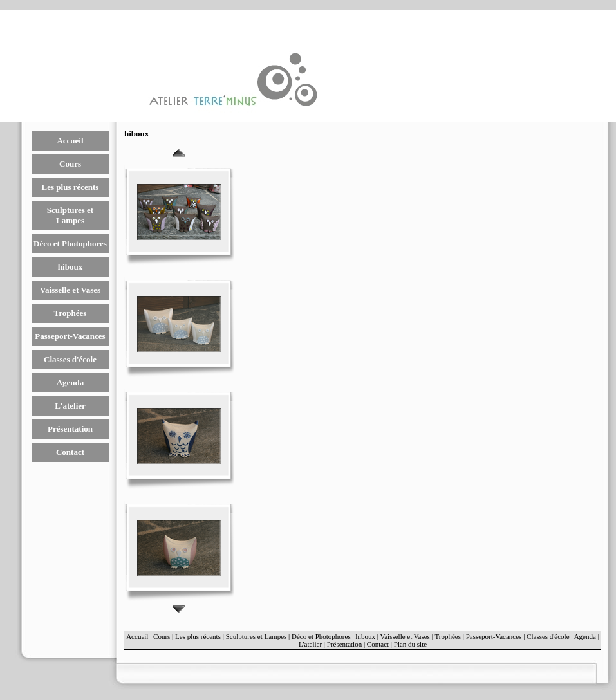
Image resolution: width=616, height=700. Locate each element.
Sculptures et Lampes (70, 215)
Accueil (70, 141)
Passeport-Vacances (70, 336)
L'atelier (70, 406)
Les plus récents (70, 187)
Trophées (70, 313)
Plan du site (410, 644)
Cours (70, 164)
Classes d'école (70, 359)
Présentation (70, 429)
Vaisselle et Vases (70, 290)
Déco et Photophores (70, 244)
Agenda (70, 382)
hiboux (70, 267)
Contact (70, 452)
